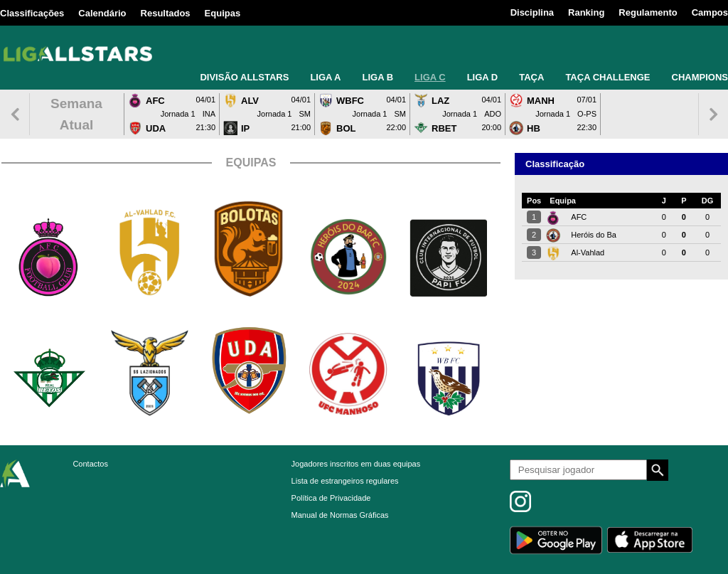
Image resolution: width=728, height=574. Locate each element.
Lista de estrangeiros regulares (345, 481)
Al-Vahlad (588, 253)
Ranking (586, 12)
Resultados (166, 13)
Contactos (90, 464)
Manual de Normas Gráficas (340, 515)
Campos (710, 12)
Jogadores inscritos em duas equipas (356, 464)
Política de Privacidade (331, 498)
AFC (579, 217)
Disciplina (532, 12)
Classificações (32, 13)
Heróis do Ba (594, 235)
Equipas (223, 13)
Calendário (102, 13)
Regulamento (648, 12)
